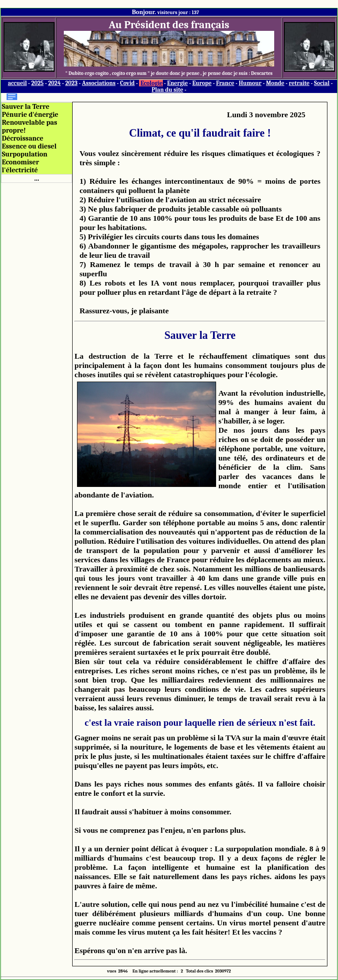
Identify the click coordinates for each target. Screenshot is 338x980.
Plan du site (168, 90)
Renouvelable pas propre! (29, 126)
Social (321, 83)
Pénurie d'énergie (30, 115)
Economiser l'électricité (20, 166)
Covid (127, 83)
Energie (178, 83)
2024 (54, 83)
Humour (250, 83)
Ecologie (151, 83)
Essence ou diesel (29, 146)
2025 (37, 83)
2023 (71, 83)
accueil (17, 83)
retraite (299, 83)
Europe (202, 83)
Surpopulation (24, 154)
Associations (99, 83)
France (225, 83)
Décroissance (22, 138)
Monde (275, 83)
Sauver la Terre (26, 107)
